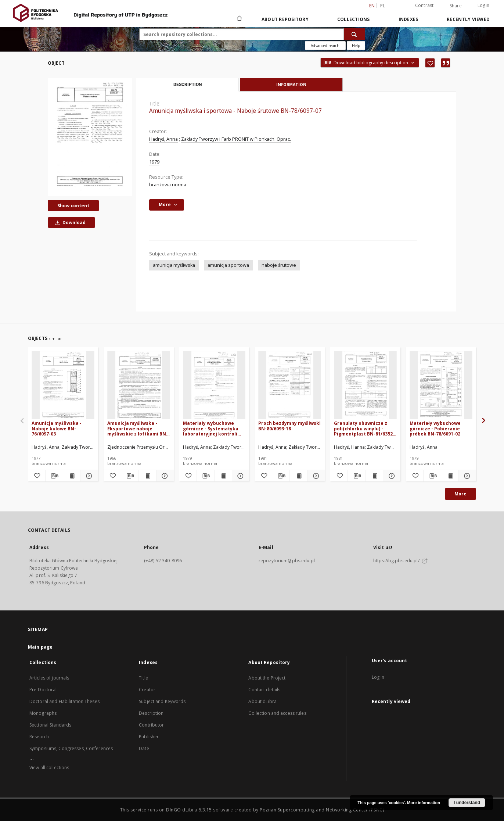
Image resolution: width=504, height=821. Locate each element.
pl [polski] (383, 6)
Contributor (151, 725)
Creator (147, 690)
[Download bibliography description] (54, 476)
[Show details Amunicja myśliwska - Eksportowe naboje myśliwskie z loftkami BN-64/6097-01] (164, 476)
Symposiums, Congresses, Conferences (71, 748)
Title (143, 678)
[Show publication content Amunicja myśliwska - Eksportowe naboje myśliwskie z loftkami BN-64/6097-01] (147, 476)
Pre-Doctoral (43, 690)
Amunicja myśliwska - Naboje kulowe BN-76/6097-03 (57, 428)
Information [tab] (291, 84)
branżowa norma (168, 185)
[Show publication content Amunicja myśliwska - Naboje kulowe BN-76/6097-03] (72, 476)
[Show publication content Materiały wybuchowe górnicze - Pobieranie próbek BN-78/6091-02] (450, 476)
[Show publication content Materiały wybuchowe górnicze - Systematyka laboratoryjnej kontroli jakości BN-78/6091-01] (223, 476)
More (460, 494)
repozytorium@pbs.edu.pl (287, 561)
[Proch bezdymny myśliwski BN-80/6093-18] (290, 385)
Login (483, 5)
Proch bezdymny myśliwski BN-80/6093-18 (289, 426)
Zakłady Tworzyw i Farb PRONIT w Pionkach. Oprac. (236, 139)
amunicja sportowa (228, 265)
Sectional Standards (50, 725)
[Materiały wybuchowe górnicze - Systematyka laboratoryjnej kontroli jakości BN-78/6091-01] (214, 385)
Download (69, 223)
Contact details (264, 690)
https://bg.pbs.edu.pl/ (400, 561)
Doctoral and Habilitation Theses (64, 701)
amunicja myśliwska (174, 265)
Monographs (43, 713)
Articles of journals (49, 678)
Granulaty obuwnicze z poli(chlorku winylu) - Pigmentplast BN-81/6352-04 (364, 428)
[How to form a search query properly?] (356, 46)
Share (456, 6)
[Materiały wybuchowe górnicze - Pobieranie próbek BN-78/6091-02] (441, 385)
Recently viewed (468, 19)
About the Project (267, 678)
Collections (354, 19)
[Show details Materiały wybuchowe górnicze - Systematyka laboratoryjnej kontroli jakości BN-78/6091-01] (240, 476)
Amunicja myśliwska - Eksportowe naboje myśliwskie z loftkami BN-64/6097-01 (138, 428)
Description (151, 713)
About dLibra (262, 701)
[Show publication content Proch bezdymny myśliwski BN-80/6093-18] (298, 476)
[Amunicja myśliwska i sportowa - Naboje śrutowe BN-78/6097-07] (90, 137)
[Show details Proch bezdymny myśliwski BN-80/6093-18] (315, 476)
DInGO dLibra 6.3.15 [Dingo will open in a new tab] (189, 810)
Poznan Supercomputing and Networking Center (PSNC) (322, 810)
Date (144, 748)
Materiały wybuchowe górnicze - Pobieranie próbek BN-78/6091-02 (435, 428)
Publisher (149, 737)
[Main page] (239, 19)
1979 (154, 162)
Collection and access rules (277, 713)
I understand (467, 803)
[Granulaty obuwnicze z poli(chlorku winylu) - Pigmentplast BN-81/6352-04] (365, 385)
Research (39, 737)
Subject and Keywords (162, 701)
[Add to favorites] (430, 63)
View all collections (49, 768)
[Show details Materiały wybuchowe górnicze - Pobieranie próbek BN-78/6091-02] (466, 476)
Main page (40, 647)
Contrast (424, 5)
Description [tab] (188, 85)
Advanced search (325, 46)
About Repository (285, 19)
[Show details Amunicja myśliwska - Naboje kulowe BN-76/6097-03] (88, 476)
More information (424, 803)
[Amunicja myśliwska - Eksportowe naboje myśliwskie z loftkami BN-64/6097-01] (139, 385)
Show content (73, 206)
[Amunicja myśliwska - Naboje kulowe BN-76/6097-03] (63, 385)
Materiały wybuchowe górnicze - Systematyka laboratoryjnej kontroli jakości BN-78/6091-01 (211, 428)
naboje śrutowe (279, 265)
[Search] (354, 34)
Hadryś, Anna (163, 139)
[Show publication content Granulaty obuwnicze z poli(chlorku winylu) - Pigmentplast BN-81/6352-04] (374, 476)
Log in (378, 677)
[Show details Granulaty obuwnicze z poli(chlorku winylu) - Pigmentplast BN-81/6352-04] (391, 476)
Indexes (408, 19)
